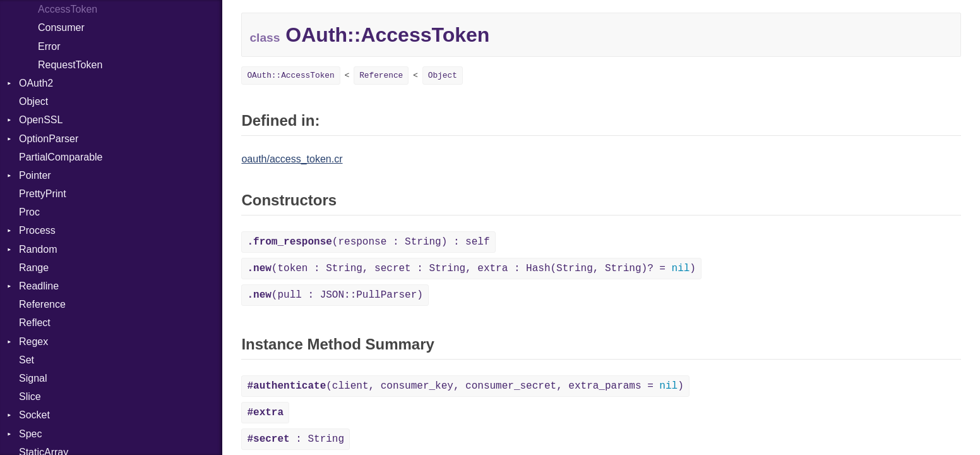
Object (33, 101)
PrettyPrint (43, 194)
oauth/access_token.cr (292, 159)
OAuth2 (36, 83)
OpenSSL (41, 120)
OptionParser (49, 139)
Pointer (35, 175)
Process (37, 230)
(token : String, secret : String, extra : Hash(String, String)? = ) (471, 269)
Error (49, 46)
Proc (29, 212)
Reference (42, 304)
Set (27, 360)
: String (296, 439)
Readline (39, 286)
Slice (30, 397)
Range (34, 268)
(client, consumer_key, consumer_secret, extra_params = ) (465, 386)
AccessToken (68, 9)
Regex (33, 342)
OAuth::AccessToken (290, 76)
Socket (34, 415)
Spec (30, 434)
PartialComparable (61, 157)
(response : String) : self (368, 242)
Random (38, 249)
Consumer (61, 27)
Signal (33, 378)
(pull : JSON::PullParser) (335, 295)
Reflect (35, 323)
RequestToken (70, 65)
